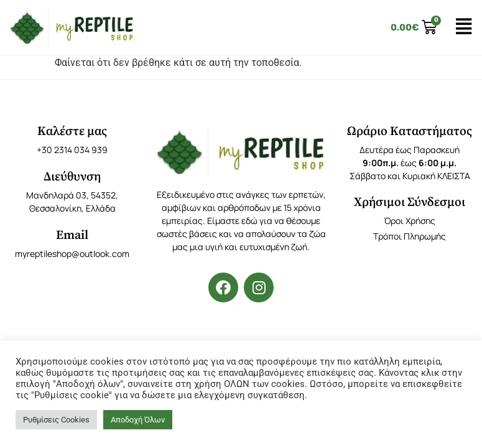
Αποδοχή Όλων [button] (138, 420)
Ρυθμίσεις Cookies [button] (56, 420)
